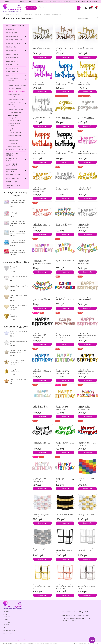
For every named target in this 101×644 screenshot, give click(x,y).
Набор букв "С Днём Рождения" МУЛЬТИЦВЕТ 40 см (65, 299)
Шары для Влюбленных (15, 110)
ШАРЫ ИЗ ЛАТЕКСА (13, 33)
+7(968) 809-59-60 (92, 1)
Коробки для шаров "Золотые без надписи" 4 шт (42, 587)
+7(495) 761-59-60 (83, 615)
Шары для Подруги (14, 133)
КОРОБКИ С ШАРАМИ (14, 65)
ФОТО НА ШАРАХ (12, 72)
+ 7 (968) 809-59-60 (68, 615)
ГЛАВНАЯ (6, 1)
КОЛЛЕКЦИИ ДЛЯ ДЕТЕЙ (15, 150)
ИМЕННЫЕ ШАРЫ (12, 58)
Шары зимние (12, 143)
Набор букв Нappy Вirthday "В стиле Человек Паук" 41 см (87, 444)
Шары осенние (13, 141)
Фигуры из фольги (15, 88)
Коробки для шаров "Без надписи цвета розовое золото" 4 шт (64, 587)
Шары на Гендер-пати (16, 100)
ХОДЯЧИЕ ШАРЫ (12, 61)
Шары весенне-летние (16, 138)
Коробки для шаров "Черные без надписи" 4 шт (64, 550)
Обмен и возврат (9, 633)
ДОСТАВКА (21, 1)
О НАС (13, 1)
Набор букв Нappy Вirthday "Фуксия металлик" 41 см (88, 154)
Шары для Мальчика (15, 121)
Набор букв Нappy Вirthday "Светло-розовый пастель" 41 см (87, 336)
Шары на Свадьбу (14, 115)
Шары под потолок (16, 83)
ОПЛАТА (28, 1)
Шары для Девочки (14, 118)
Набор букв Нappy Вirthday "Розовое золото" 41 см (42, 226)
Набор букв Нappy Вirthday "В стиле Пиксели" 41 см (65, 444)
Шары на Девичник (14, 112)
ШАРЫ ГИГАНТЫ (12, 54)
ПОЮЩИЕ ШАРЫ (12, 68)
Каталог (31, 8)
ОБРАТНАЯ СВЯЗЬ (39, 1)
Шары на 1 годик (13, 97)
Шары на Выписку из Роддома (15, 103)
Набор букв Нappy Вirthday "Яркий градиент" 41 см (42, 299)
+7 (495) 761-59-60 (79, 1)
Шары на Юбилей (14, 94)
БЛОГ (5, 628)
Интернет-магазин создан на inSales (15, 640)
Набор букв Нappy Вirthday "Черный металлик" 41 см (39, 336)
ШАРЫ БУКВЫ (11, 51)
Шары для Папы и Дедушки (14, 129)
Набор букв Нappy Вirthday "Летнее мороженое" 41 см (85, 408)
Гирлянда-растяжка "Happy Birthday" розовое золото (64, 49)
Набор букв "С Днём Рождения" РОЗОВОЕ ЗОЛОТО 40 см (63, 336)
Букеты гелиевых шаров (17, 86)
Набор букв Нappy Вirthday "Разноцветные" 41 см (65, 480)
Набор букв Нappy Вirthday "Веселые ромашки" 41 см (62, 408)
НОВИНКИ (10, 29)
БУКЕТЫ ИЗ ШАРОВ (13, 44)
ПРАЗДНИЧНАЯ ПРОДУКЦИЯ (12, 171)
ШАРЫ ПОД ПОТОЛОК (14, 40)
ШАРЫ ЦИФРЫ (11, 47)
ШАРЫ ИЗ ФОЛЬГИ (13, 37)
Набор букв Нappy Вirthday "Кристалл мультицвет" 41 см (62, 372)
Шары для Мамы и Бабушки (14, 124)
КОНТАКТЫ (7, 625)
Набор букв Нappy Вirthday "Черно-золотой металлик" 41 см (87, 372)
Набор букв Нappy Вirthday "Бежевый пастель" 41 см (85, 299)
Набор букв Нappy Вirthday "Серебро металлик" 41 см (85, 226)
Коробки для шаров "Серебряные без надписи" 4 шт (87, 587)
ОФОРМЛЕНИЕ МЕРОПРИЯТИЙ (12, 165)
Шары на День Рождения (32, 15)
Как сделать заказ (9, 630)
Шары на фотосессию (15, 146)
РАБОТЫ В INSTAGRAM (14, 182)
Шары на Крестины (15, 107)
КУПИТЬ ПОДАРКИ (13, 178)
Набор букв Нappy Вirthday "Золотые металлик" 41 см (39, 190)
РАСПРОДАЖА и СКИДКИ (15, 26)
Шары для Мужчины (14, 135)
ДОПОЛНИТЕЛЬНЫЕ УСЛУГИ (13, 186)
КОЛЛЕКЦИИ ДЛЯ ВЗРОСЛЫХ (12, 154)
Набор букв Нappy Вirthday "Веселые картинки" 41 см (85, 262)
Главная (6, 15)
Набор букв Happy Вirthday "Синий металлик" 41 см (42, 372)
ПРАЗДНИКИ (16, 15)
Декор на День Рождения (18, 91)
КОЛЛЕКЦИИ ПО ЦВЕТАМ (12, 160)
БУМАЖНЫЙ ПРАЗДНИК (15, 175)
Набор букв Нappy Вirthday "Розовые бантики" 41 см (39, 480)
